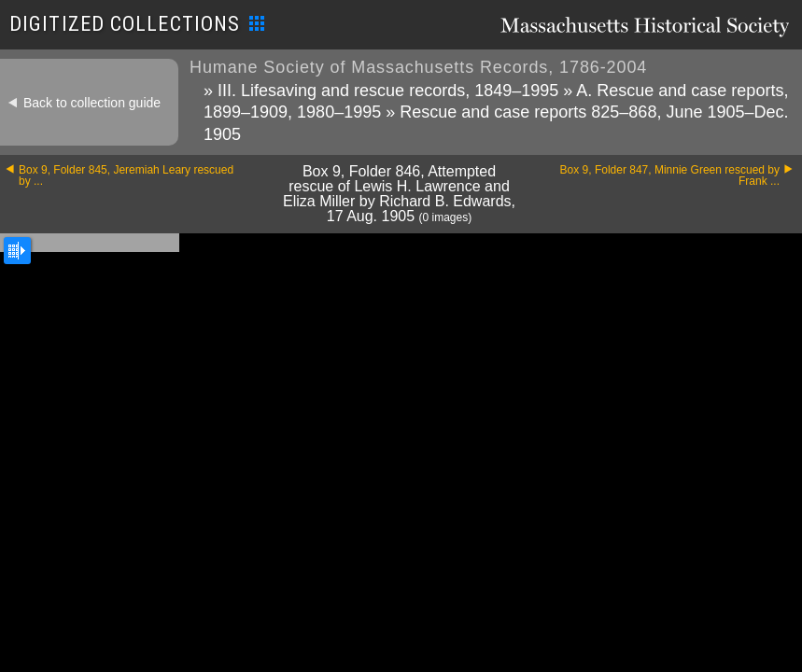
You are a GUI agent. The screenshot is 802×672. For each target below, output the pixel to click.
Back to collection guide (92, 103)
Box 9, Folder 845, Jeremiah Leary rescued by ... (126, 175)
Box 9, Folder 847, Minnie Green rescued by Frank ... (670, 175)
